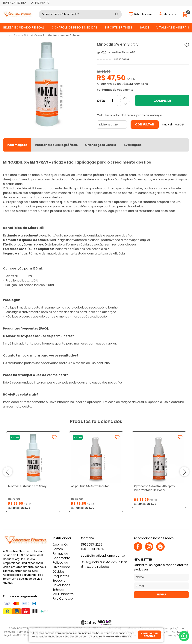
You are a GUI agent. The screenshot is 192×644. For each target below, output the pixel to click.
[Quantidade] (112, 101)
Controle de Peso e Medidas (74, 27)
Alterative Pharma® (121, 52)
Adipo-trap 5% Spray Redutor (90, 486)
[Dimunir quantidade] (125, 97)
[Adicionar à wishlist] (187, 45)
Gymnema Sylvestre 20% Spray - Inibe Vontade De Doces (156, 488)
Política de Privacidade (61, 565)
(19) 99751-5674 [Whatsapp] (92, 549)
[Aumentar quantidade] (125, 104)
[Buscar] (117, 14)
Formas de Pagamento (61, 556)
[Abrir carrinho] (186, 14)
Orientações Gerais (100, 145)
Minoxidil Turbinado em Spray (27, 486)
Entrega (58, 590)
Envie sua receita (15, 3)
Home (6, 35)
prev (8, 472)
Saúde (144, 27)
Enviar (161, 594)
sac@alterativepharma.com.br (103, 556)
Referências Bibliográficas (56, 145)
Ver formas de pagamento (115, 90)
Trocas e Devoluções (61, 583)
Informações (17, 145)
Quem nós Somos (60, 547)
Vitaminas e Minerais (173, 27)
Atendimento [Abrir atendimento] (40, 3)
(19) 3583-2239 (92, 545)
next (184, 472)
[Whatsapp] (184, 636)
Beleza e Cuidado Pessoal (24, 27)
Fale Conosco (63, 599)
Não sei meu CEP (173, 125)
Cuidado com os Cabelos (64, 35)
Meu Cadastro (63, 594)
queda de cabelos (129, 188)
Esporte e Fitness (118, 27)
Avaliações (132, 145)
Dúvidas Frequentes (61, 574)
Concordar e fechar (149, 635)
